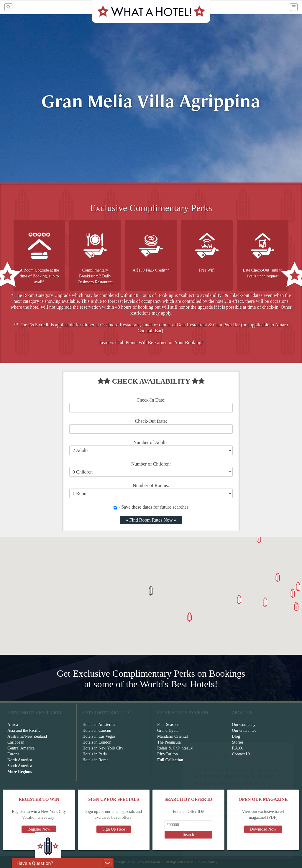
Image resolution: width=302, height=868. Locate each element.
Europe (13, 754)
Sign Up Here (114, 829)
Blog (236, 736)
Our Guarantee (244, 730)
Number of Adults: (151, 442)
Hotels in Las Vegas (99, 736)
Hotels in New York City (103, 748)
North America (20, 760)
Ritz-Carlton (168, 754)
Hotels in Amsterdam (100, 725)
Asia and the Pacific (24, 730)
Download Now (263, 829)
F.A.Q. (238, 748)
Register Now (39, 829)
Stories (238, 742)
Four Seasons (168, 725)
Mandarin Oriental (173, 736)
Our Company (244, 725)
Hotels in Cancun (97, 730)
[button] (151, 591)
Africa (13, 725)
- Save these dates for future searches (151, 507)
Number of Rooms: (151, 485)
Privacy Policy (207, 862)
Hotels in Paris (95, 754)
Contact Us (241, 754)
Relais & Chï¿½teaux (175, 748)
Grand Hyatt (168, 730)
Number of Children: (151, 464)
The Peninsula (169, 742)
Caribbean (16, 742)
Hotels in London (97, 742)
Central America (21, 748)
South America (20, 766)
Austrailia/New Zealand (27, 736)
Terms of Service (97, 862)
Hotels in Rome (96, 760)
